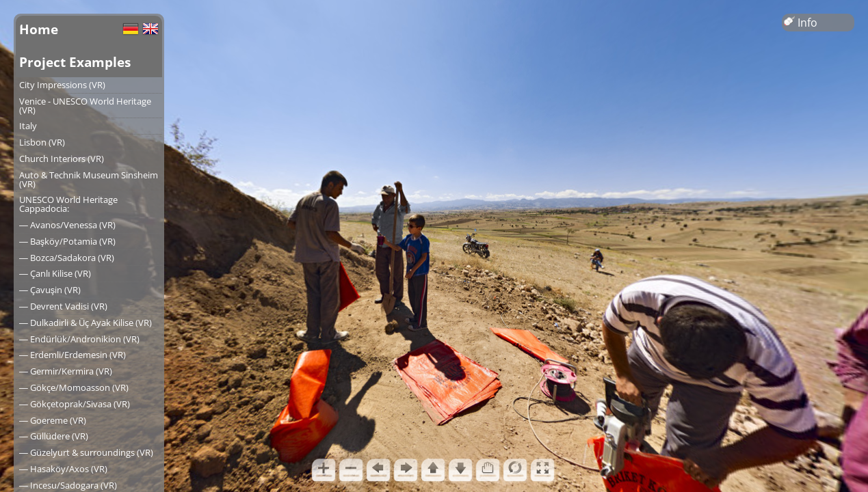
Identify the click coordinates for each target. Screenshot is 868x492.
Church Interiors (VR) (62, 159)
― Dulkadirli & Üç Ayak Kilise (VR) (86, 323)
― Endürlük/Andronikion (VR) (79, 339)
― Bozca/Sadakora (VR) (67, 258)
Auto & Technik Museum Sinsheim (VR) (89, 179)
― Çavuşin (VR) (50, 290)
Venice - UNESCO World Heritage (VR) (85, 106)
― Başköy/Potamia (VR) (67, 241)
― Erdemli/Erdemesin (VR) (73, 355)
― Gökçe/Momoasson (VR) (74, 387)
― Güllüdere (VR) (54, 436)
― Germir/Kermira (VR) (66, 371)
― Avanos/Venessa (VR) (67, 225)
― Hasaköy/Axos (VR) (63, 469)
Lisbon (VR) (42, 142)
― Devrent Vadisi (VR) (63, 306)
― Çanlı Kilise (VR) (55, 273)
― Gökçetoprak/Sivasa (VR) (75, 404)
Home (39, 29)
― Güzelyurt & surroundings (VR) (86, 452)
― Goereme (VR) (53, 420)
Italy (28, 126)
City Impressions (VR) (62, 85)
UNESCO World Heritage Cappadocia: (68, 204)
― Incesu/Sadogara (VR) (68, 485)
